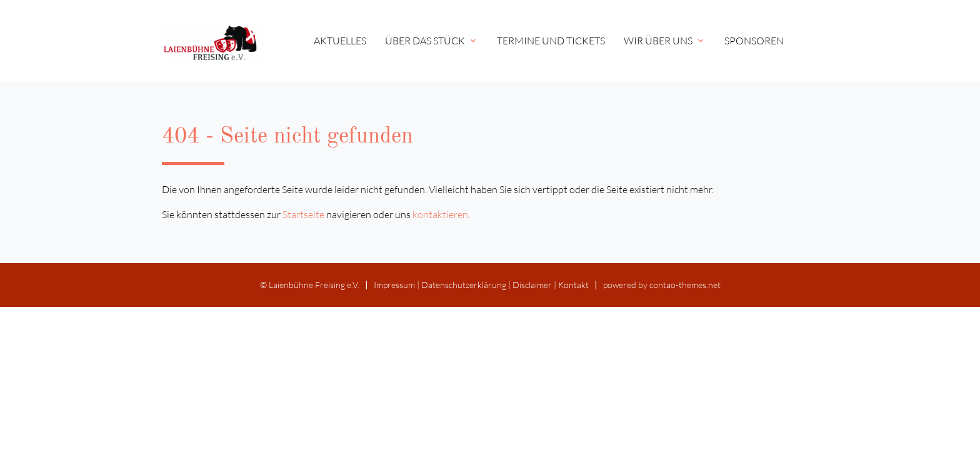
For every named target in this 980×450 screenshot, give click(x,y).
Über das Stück (432, 41)
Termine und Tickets (551, 41)
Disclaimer (532, 285)
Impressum (394, 285)
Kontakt (573, 285)
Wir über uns (665, 41)
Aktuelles (340, 41)
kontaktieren (440, 214)
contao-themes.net (685, 285)
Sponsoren (754, 41)
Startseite (303, 214)
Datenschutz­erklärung (464, 285)
